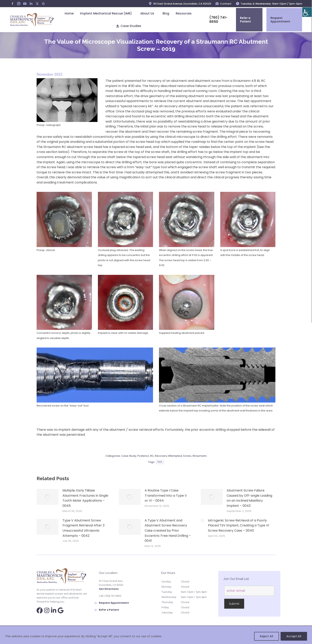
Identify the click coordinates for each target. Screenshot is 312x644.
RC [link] (152, 456)
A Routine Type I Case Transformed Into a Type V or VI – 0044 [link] (166, 495)
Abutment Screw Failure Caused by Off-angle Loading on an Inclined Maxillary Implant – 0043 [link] (249, 498)
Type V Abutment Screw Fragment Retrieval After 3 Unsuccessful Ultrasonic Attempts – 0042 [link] (83, 528)
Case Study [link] (129, 456)
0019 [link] (160, 462)
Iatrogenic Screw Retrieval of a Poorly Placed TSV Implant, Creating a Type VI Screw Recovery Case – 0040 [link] (238, 525)
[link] (307, 12)
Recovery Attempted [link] (168, 456)
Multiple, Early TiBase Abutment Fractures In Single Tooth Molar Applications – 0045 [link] (85, 498)
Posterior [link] (143, 456)
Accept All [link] (294, 636)
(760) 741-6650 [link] (216, 20)
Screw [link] (187, 456)
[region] (156, 635)
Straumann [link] (200, 456)
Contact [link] (223, 4)
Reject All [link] (267, 636)
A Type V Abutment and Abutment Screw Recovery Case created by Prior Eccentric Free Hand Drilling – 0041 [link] (168, 531)
